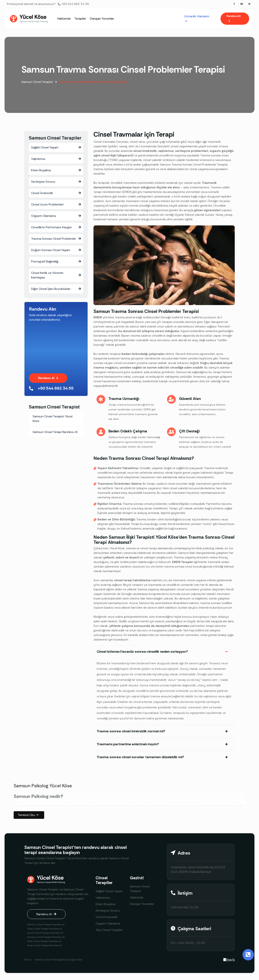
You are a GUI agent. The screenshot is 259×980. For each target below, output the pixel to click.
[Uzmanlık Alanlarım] (198, 19)
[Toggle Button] (248, 955)
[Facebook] (234, 4)
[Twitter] (249, 4)
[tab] (164, 652)
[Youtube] (242, 4)
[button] (235, 19)
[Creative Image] (229, 960)
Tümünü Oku (29, 815)
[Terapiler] (80, 19)
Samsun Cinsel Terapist (40, 82)
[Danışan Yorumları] (102, 19)
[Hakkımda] (64, 19)
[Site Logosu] (29, 19)
